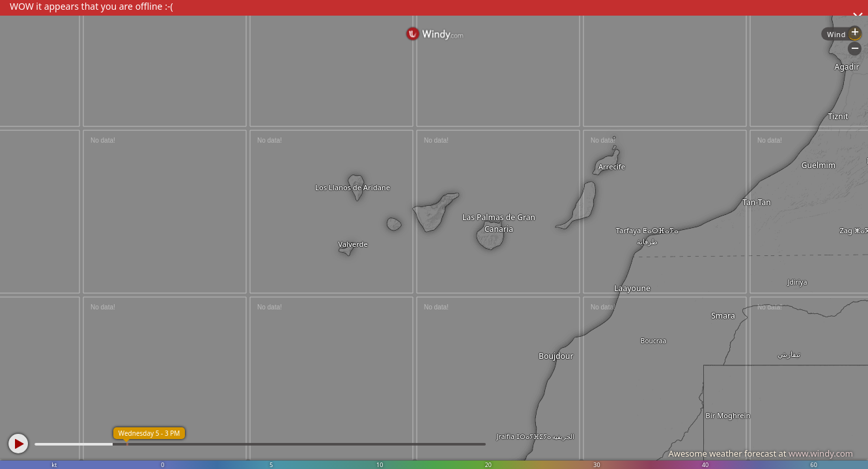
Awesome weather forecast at (761, 453)
